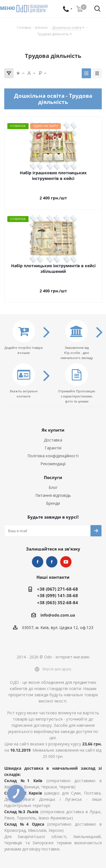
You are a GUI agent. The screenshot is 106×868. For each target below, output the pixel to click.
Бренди (53, 503)
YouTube (66, 562)
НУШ (52, 562)
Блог (53, 487)
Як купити (53, 430)
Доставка (53, 440)
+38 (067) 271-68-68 (58, 589)
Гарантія (53, 448)
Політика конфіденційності (53, 456)
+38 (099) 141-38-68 (58, 595)
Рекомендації (53, 464)
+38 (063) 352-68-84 (58, 602)
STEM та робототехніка (38, 562)
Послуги (53, 477)
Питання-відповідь (53, 495)
